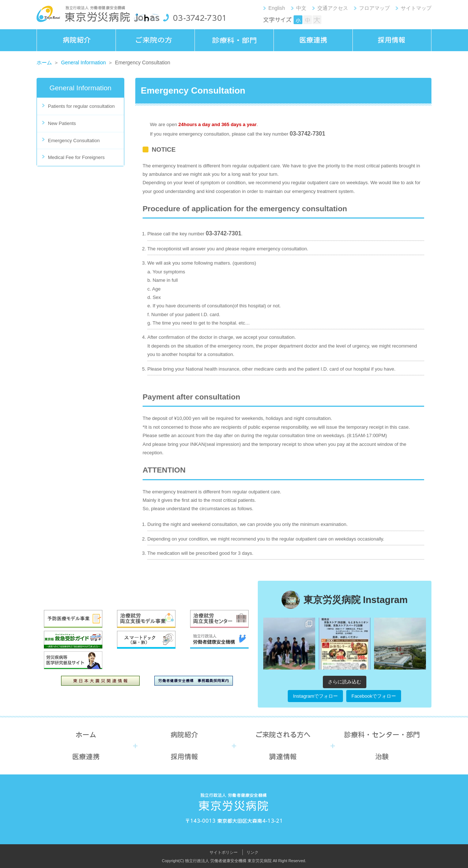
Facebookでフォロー (374, 696)
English (277, 8)
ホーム (44, 62)
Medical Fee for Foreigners (76, 157)
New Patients (62, 123)
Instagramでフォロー (315, 696)
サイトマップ (416, 8)
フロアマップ (374, 8)
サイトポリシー (224, 852)
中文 (301, 8)
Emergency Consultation (74, 141)
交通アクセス (333, 8)
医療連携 (313, 40)
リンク (252, 852)
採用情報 (392, 40)
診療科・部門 (234, 40)
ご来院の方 (155, 40)
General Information (84, 62)
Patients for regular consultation (81, 106)
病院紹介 (76, 40)
